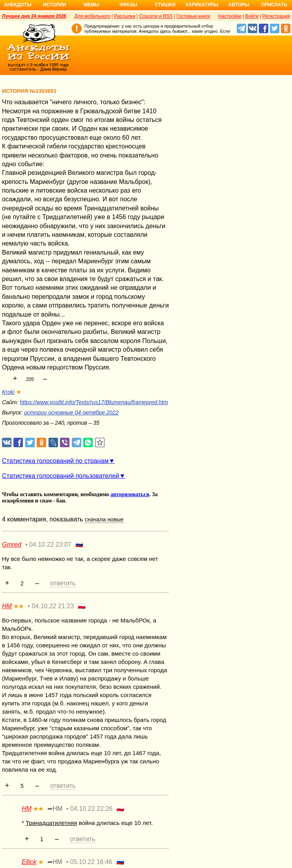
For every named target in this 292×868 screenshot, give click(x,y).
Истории (55, 5)
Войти (252, 16)
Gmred (12, 545)
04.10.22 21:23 (53, 606)
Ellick (29, 862)
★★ (19, 606)
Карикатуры (202, 5)
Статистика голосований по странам (55, 461)
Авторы (239, 5)
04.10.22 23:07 (50, 545)
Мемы (92, 5)
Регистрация (276, 16)
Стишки (165, 5)
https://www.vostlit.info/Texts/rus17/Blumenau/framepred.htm (94, 402)
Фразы (128, 5)
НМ (7, 606)
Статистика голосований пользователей (61, 476)
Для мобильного (93, 16)
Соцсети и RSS (156, 16)
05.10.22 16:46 (91, 862)
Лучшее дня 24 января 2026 (34, 16)
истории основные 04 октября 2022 (71, 412)
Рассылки (125, 16)
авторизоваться (130, 494)
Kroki (8, 392)
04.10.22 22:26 (91, 809)
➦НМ (55, 809)
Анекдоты (18, 5)
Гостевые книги (193, 16)
